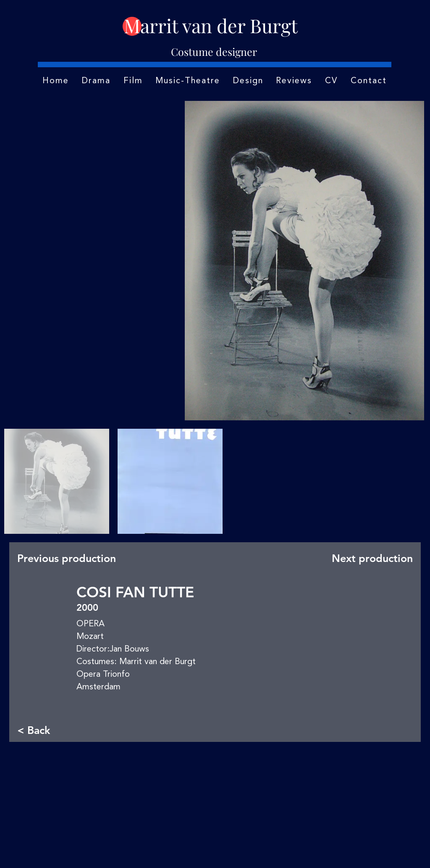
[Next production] (371, 558)
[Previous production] (69, 558)
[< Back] (45, 730)
